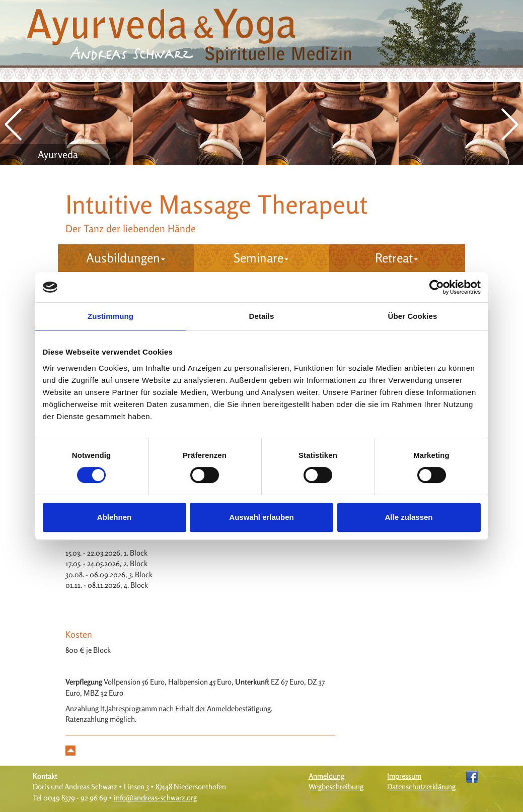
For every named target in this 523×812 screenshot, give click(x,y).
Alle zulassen (408, 517)
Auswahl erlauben (261, 517)
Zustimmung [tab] (110, 316)
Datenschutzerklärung (421, 787)
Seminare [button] (261, 258)
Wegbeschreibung (336, 787)
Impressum (404, 776)
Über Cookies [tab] (413, 316)
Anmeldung (326, 776)
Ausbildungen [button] (126, 258)
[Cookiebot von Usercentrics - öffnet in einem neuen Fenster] (437, 287)
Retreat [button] (396, 258)
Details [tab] (262, 316)
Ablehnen (114, 517)
